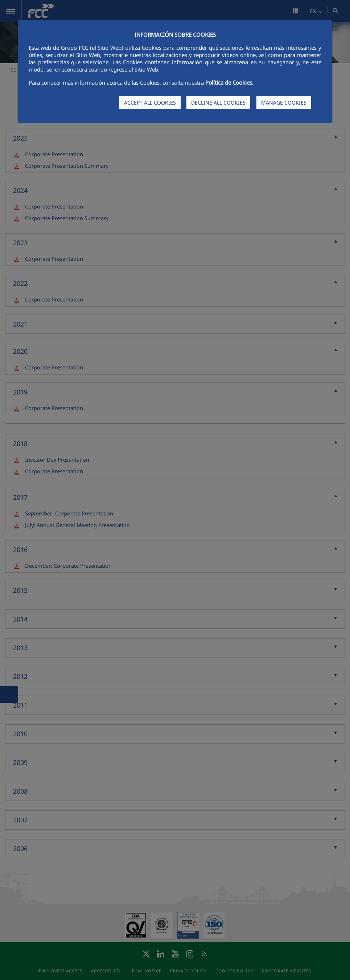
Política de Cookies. (229, 82)
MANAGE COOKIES (284, 103)
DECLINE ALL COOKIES (218, 103)
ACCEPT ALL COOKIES (150, 103)
